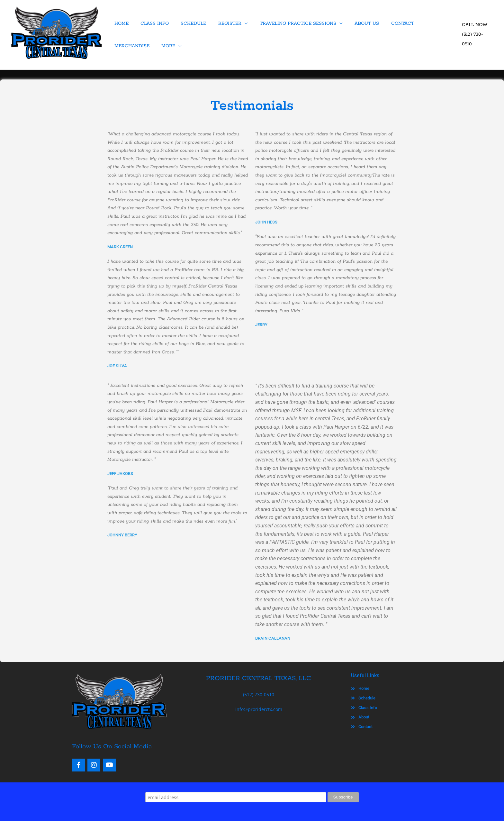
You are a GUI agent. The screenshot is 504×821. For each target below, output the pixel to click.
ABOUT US (357, 23)
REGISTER (224, 23)
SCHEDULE (189, 23)
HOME (121, 23)
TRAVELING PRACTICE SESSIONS (290, 23)
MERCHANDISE (431, 23)
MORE (120, 46)
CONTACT (391, 23)
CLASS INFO (152, 23)
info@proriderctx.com (259, 709)
